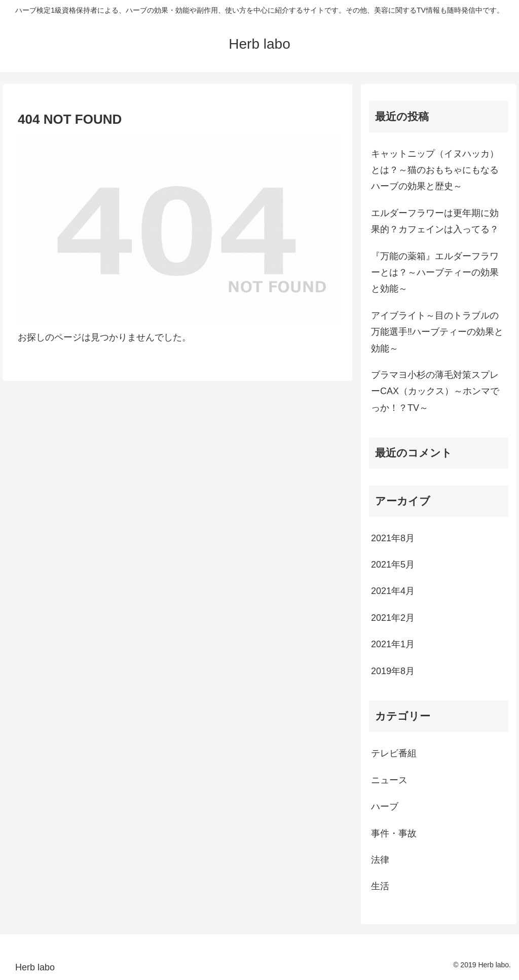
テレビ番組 (394, 753)
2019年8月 (393, 671)
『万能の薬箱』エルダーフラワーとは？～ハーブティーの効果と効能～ (435, 273)
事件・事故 (394, 833)
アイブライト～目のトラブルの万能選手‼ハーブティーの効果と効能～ (437, 332)
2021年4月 (393, 591)
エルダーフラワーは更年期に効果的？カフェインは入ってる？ (435, 221)
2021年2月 (393, 618)
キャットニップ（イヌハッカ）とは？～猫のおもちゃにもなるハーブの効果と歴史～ (435, 170)
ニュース (389, 780)
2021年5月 (393, 565)
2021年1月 (393, 644)
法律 (380, 860)
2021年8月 (393, 538)
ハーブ (385, 807)
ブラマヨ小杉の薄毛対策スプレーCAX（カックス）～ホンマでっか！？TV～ (435, 391)
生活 (380, 886)
